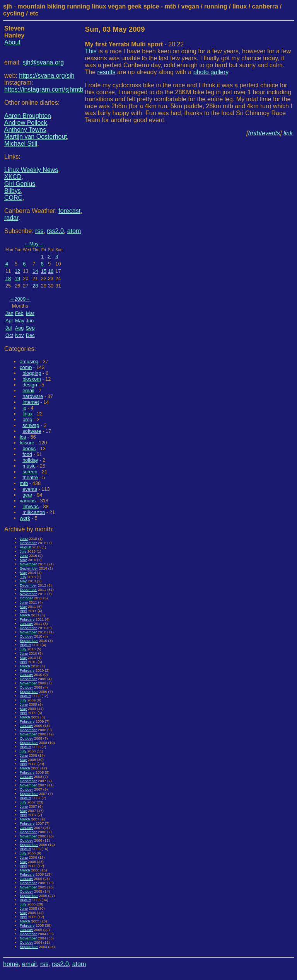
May (34, 244)
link (288, 133)
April (23, 611)
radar (11, 218)
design (30, 385)
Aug (20, 328)
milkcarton (34, 512)
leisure (27, 443)
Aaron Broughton (28, 116)
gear (27, 495)
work (25, 518)
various (28, 501)
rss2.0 (55, 231)
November (28, 564)
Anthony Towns (25, 130)
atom (74, 231)
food (27, 454)
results (107, 72)
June (24, 538)
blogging (32, 373)
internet (31, 402)
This (91, 51)
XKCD (13, 177)
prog (27, 419)
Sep (30, 328)
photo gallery (211, 72)
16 (51, 271)
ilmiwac (31, 506)
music (29, 466)
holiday (30, 460)
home (11, 964)
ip (24, 408)
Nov (20, 335)
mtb (24, 483)
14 (35, 271)
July (23, 551)
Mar (30, 313)
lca (23, 437)
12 (17, 271)
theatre (30, 477)
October (26, 598)
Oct (9, 335)
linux (27, 414)
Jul (9, 328)
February (27, 619)
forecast (69, 211)
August (26, 547)
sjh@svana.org (43, 62)
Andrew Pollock (26, 123)
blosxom (32, 379)
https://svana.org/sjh (47, 76)
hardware (33, 396)
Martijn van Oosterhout (36, 137)
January (26, 624)
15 (44, 271)
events (30, 489)
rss (39, 231)
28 (35, 286)
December (28, 543)
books (29, 448)
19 (17, 278)
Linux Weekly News (31, 170)
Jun (30, 321)
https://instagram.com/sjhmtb (44, 89)
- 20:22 (135, 44)
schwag (31, 425)
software (32, 431)
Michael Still (21, 144)
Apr (9, 321)
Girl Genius (20, 184)
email (28, 390)
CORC (13, 198)
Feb (19, 313)
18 (8, 278)
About (12, 42)
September (29, 568)
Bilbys (13, 191)
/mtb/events (264, 133)
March (25, 615)
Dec (30, 335)
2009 (20, 299)
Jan (9, 313)
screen (30, 472)
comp (26, 367)
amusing (29, 362)
